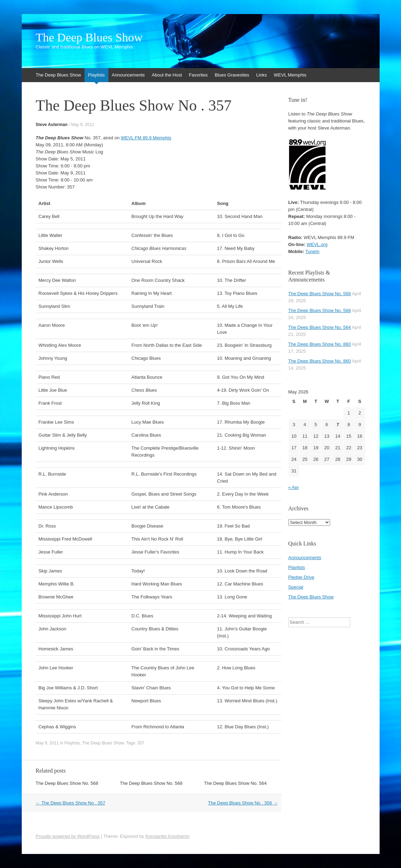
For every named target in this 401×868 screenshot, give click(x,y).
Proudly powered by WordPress (68, 836)
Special (296, 587)
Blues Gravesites (232, 75)
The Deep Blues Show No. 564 (236, 783)
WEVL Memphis (290, 75)
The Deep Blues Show (89, 38)
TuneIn (312, 251)
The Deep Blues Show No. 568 (67, 783)
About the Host (167, 75)
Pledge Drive (301, 577)
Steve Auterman (52, 125)
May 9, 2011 (82, 125)
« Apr (294, 487)
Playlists (96, 75)
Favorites (198, 75)
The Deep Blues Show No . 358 (243, 803)
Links (261, 75)
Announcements (128, 75)
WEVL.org (317, 244)
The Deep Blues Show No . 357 (71, 803)
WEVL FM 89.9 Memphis (146, 138)
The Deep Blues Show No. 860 (320, 344)
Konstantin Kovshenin (167, 836)
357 (141, 743)
